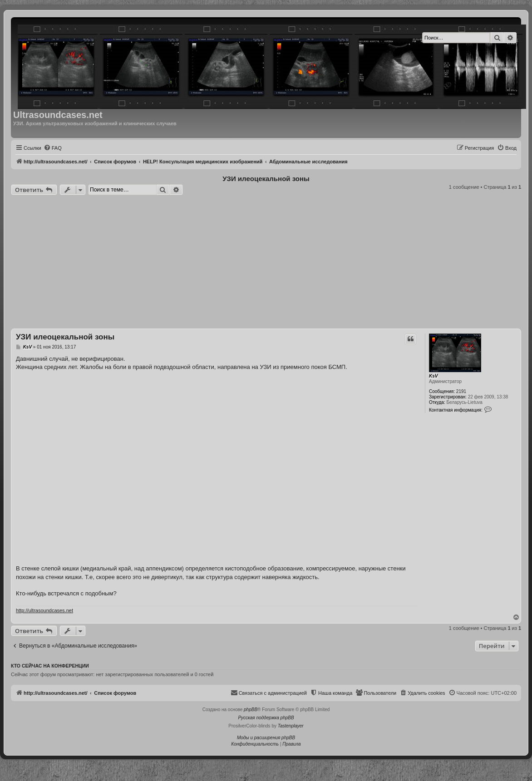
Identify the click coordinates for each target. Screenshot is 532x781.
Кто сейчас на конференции (50, 666)
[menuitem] (53, 148)
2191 (461, 391)
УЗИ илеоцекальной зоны (266, 179)
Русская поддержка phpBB (266, 718)
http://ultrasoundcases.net (44, 610)
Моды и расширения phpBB (266, 738)
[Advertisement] (266, 263)
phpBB (251, 710)
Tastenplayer (291, 726)
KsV (433, 376)
